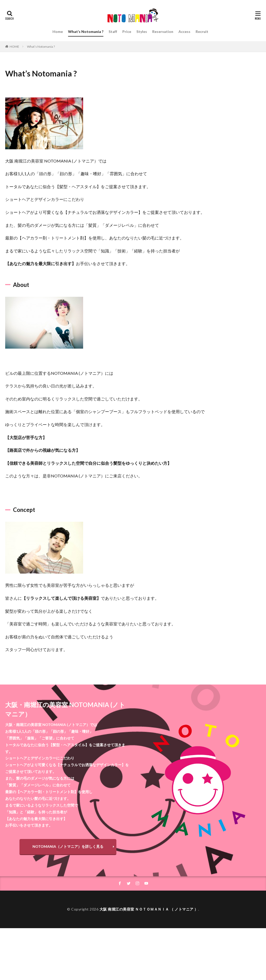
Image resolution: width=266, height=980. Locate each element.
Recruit (202, 31)
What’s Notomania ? (86, 31)
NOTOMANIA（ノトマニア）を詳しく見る (68, 846)
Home (58, 31)
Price (127, 31)
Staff (113, 31)
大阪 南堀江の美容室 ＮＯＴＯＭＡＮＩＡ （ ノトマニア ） (149, 909)
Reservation (163, 31)
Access (184, 31)
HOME (14, 47)
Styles (142, 31)
